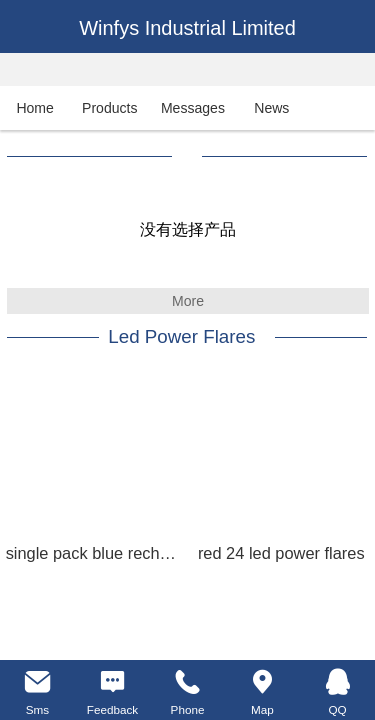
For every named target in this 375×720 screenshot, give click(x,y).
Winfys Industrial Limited (187, 28)
